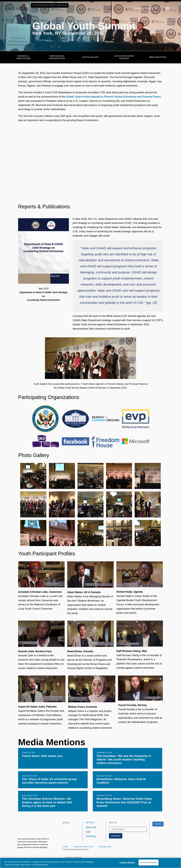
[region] (90, 863)
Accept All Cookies (149, 862)
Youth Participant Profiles (124, 57)
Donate (11, 12)
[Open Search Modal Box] (28, 5)
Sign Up (22, 12)
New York (91, 827)
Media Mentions (158, 57)
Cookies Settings (127, 862)
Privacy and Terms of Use (84, 847)
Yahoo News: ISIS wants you (42, 756)
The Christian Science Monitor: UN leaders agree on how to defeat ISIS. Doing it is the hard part (47, 802)
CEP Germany (91, 834)
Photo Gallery (90, 57)
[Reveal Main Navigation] (168, 9)
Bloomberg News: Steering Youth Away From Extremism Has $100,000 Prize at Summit (124, 802)
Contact (65, 847)
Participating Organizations (57, 57)
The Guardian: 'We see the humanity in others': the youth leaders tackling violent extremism (124, 759)
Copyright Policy (105, 847)
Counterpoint (50, 5)
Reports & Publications (23, 57)
